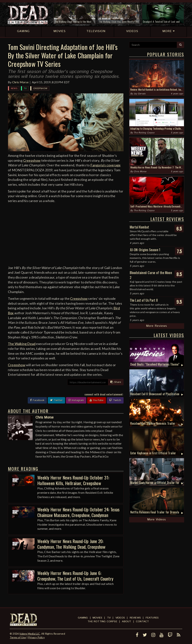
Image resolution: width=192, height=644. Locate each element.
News (14, 88)
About (126, 621)
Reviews (135, 618)
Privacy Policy (36, 637)
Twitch (115, 400)
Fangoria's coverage (106, 165)
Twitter (56, 400)
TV (25, 88)
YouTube (97, 400)
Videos (120, 618)
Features (152, 618)
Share (116, 382)
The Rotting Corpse (144, 133)
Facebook (37, 400)
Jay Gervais (140, 94)
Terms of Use (18, 637)
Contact (142, 621)
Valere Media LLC (30, 634)
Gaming (83, 618)
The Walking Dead (22, 344)
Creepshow (40, 88)
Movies (97, 618)
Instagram (76, 400)
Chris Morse (20, 82)
